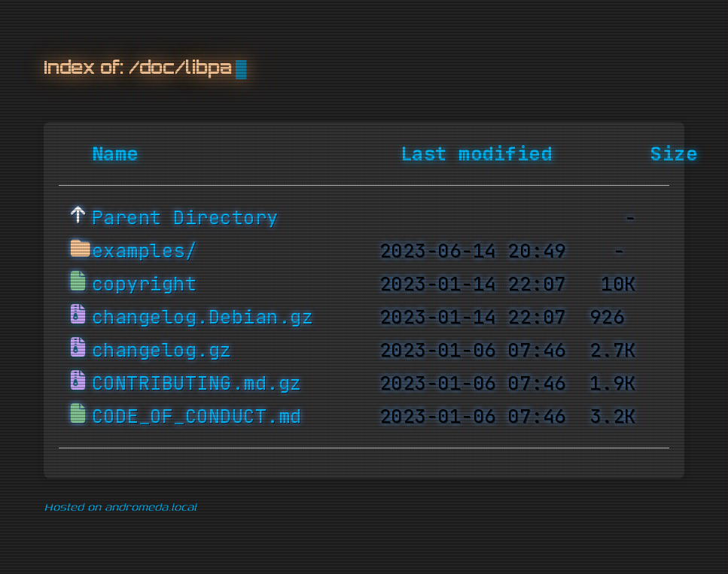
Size (674, 154)
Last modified (477, 154)
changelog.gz (162, 351)
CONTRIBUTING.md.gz (197, 384)
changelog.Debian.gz (203, 317)
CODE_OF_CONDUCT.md (197, 417)
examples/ (145, 251)
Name (115, 154)
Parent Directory (185, 218)
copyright (145, 284)
